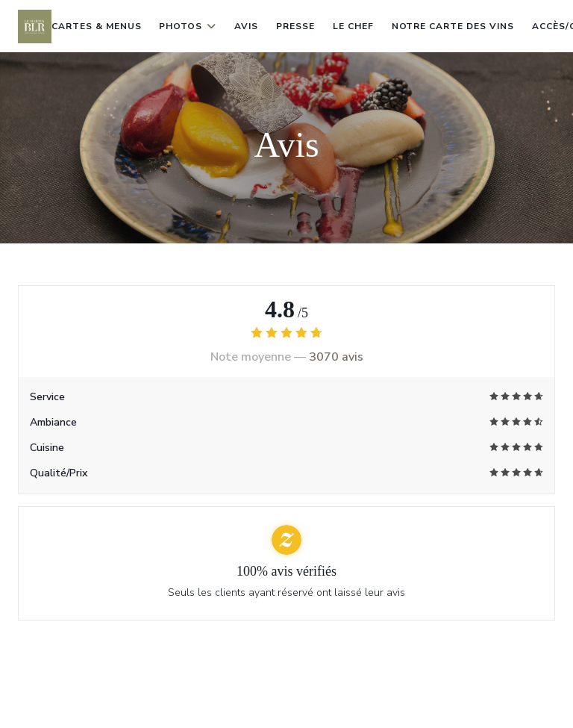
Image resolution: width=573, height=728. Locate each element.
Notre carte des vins (453, 25)
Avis (246, 26)
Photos (188, 26)
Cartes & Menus (96, 26)
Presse (295, 26)
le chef (353, 26)
